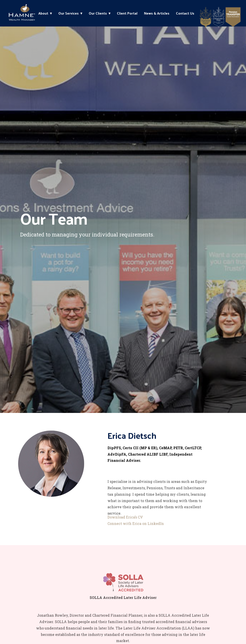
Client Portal (127, 13)
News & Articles (157, 13)
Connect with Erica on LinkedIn (136, 527)
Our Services (68, 13)
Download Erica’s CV (125, 521)
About (43, 13)
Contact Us (185, 13)
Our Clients (98, 13)
